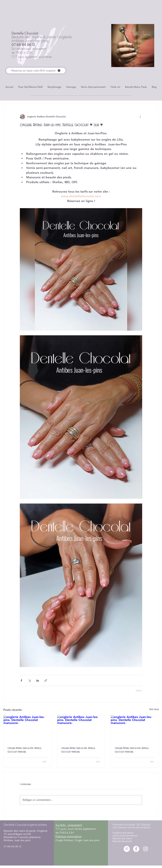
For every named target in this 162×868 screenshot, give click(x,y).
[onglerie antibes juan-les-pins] (127, 849)
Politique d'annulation (69, 836)
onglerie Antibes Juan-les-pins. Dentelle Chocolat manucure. (24, 750)
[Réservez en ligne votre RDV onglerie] (36, 71)
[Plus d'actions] (140, 117)
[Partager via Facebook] (21, 680)
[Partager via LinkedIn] (38, 680)
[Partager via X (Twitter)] (30, 680)
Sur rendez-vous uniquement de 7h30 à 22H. (29, 51)
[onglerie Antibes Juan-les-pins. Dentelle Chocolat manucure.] (27, 729)
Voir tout (154, 709)
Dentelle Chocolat (25, 33)
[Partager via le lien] (46, 680)
